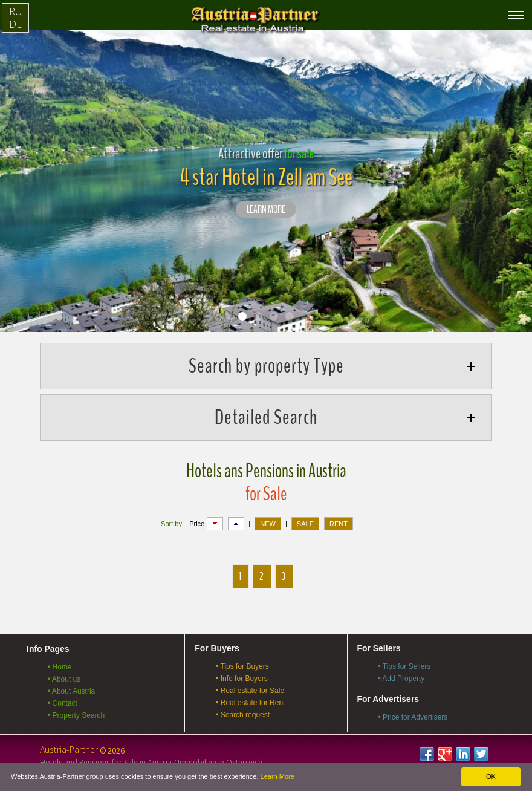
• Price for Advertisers (413, 717)
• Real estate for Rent (250, 703)
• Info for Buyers (242, 679)
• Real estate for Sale (250, 691)
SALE (305, 524)
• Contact (63, 703)
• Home (60, 667)
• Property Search (76, 715)
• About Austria (71, 691)
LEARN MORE (266, 210)
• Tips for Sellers (404, 666)
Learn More (277, 776)
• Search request (243, 715)
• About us (64, 679)
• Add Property (401, 679)
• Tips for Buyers (242, 666)
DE (15, 24)
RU (15, 11)
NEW (268, 524)
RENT (339, 524)
